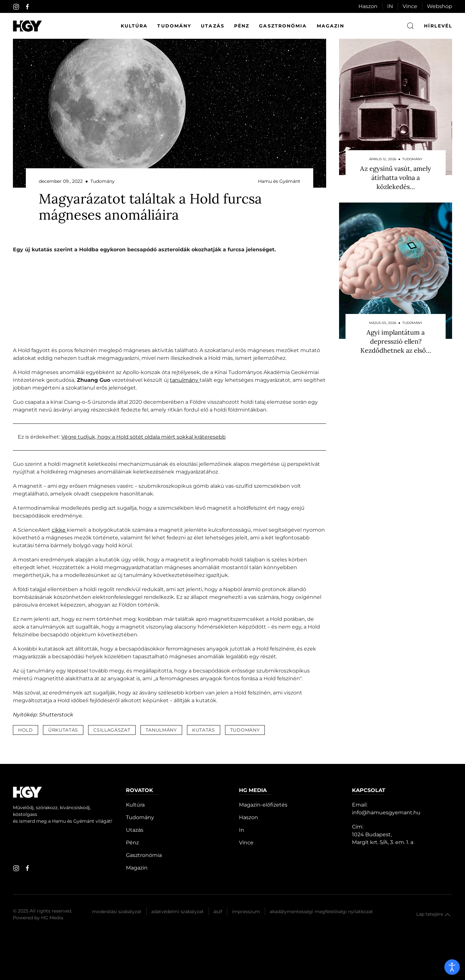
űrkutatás (63, 730)
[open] (452, 967)
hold (26, 730)
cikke (59, 530)
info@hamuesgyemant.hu (386, 813)
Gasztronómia (283, 26)
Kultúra (134, 26)
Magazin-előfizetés (263, 805)
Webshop (439, 6)
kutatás (204, 730)
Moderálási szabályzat (117, 912)
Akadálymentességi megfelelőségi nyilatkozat (321, 912)
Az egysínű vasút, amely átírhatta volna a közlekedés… (396, 177)
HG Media (52, 918)
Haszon (368, 6)
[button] (448, 915)
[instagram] (16, 7)
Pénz (242, 26)
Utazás (213, 26)
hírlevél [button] (438, 26)
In (242, 830)
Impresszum (246, 912)
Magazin (331, 26)
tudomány (245, 730)
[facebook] (27, 7)
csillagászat (112, 730)
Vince (410, 6)
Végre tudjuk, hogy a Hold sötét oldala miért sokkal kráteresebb (144, 437)
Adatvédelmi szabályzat (177, 912)
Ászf (218, 912)
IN (390, 6)
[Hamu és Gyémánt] (27, 26)
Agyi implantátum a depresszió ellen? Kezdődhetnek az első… (396, 341)
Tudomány (174, 26)
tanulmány (185, 380)
